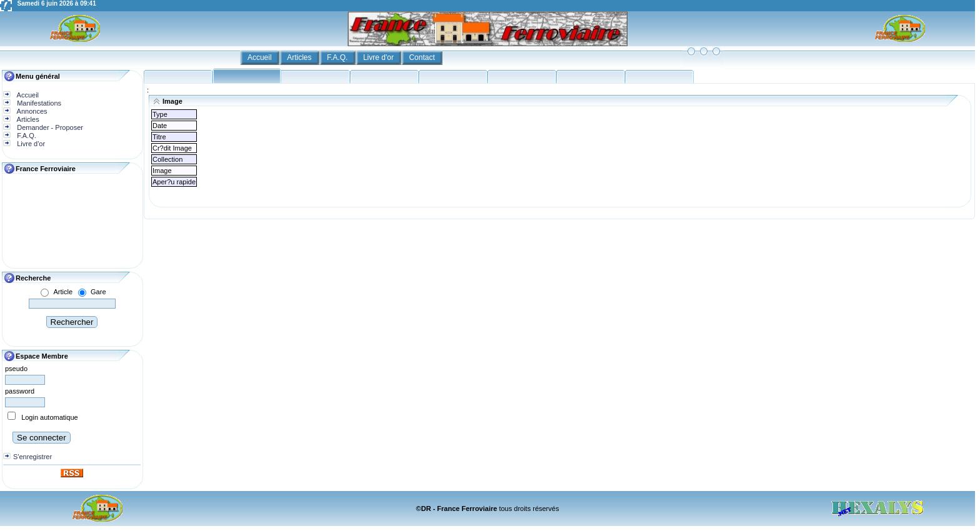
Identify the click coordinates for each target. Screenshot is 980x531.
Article (63, 292)
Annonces (31, 111)
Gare (98, 292)
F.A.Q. (338, 57)
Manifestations (38, 103)
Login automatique (50, 417)
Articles (300, 57)
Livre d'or (379, 57)
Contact (423, 57)
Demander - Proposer (49, 127)
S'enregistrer (32, 457)
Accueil (261, 57)
